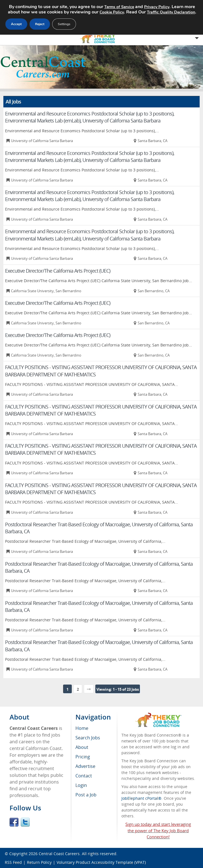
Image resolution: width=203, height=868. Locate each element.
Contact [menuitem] (84, 776)
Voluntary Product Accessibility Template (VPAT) (101, 862)
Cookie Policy (112, 12)
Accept (16, 24)
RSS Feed (13, 862)
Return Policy (39, 862)
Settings (64, 24)
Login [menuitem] (81, 785)
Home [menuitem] (82, 728)
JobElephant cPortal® (141, 798)
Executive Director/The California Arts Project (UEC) (58, 271)
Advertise (85, 766)
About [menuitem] (82, 747)
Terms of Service (119, 7)
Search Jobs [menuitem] (88, 738)
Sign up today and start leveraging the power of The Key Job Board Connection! (158, 831)
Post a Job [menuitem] (86, 795)
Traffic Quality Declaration (171, 12)
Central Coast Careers (59, 854)
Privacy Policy (157, 7)
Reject (40, 24)
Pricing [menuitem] (83, 757)
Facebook (14, 822)
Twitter (25, 822)
